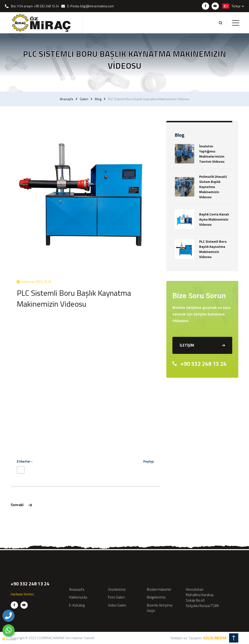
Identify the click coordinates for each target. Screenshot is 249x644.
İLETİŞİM (202, 345)
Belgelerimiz (156, 597)
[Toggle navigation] (236, 23)
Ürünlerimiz (117, 589)
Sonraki (21, 505)
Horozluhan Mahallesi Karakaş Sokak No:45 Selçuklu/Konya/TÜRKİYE (205, 598)
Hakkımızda (78, 597)
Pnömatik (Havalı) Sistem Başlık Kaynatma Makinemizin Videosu (213, 187)
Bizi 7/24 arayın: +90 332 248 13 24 (35, 6)
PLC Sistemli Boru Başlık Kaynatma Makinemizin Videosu (213, 249)
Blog (98, 99)
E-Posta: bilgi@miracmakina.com (91, 6)
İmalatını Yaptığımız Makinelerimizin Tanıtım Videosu (212, 154)
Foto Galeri (116, 597)
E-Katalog (77, 605)
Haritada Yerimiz (22, 594)
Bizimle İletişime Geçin (160, 608)
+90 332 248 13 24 (199, 364)
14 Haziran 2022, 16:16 (34, 282)
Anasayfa (67, 99)
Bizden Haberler (159, 589)
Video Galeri (117, 605)
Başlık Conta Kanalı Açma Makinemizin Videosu (214, 219)
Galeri (84, 99)
